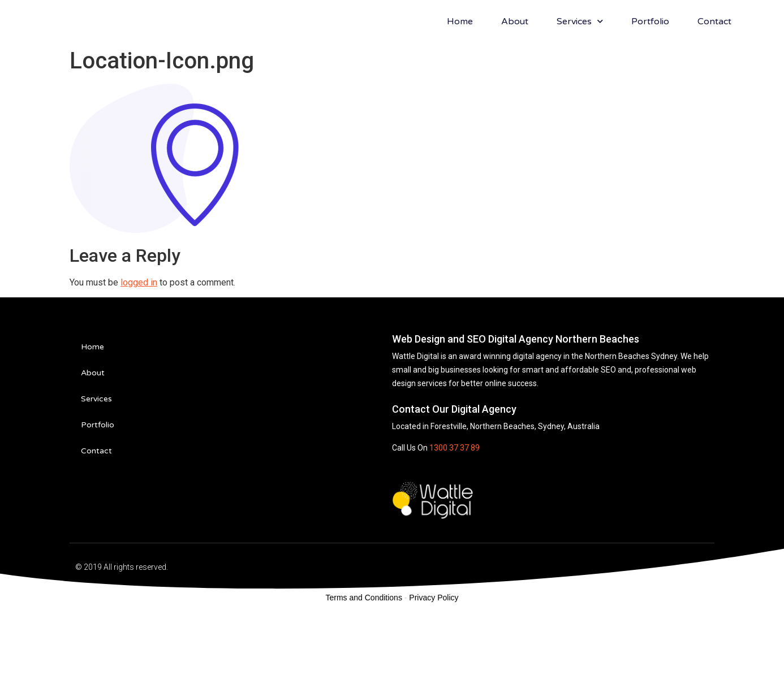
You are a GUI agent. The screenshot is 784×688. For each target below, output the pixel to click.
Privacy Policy (434, 673)
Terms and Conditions (364, 673)
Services (580, 59)
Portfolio (650, 59)
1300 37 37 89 (455, 523)
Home (460, 59)
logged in (139, 358)
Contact (714, 59)
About (515, 59)
